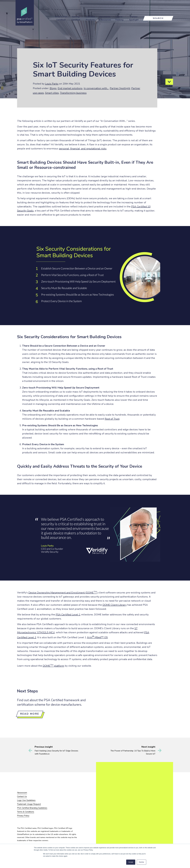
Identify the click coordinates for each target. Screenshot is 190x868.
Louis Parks (52, 84)
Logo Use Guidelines (26, 800)
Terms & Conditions (26, 812)
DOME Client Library (115, 605)
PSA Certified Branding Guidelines (32, 808)
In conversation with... (96, 88)
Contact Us (22, 796)
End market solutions (70, 88)
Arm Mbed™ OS (97, 637)
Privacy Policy (23, 816)
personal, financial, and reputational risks (83, 149)
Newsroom (22, 793)
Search (158, 18)
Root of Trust (112, 419)
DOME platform (53, 666)
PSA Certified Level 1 (68, 615)
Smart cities (52, 93)
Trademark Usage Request (29, 804)
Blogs (53, 88)
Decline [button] (141, 862)
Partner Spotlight (120, 88)
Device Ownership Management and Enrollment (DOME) (63, 593)
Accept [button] (131, 862)
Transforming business (73, 93)
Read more (30, 714)
